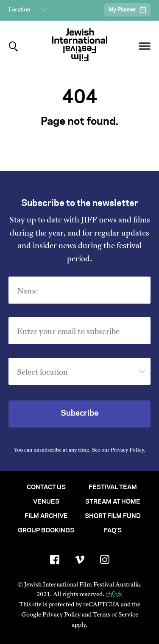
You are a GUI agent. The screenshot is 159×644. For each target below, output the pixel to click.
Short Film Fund (113, 516)
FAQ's (113, 531)
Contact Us (46, 488)
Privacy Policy (127, 450)
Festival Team (113, 488)
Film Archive (46, 516)
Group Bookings (46, 531)
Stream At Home (113, 502)
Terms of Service (116, 615)
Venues (46, 502)
